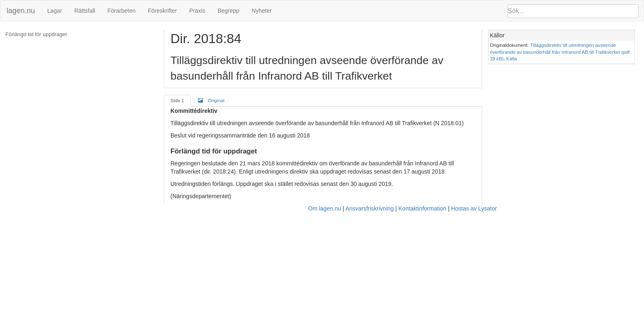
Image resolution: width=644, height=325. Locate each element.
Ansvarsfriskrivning (369, 208)
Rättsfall (85, 11)
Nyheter (262, 11)
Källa (512, 58)
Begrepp (229, 11)
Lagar (55, 11)
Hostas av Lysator (474, 208)
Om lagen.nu (324, 208)
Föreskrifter (162, 11)
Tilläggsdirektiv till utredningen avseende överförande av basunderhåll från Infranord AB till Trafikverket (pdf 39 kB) (560, 52)
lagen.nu (21, 11)
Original (211, 100)
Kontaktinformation (422, 208)
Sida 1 (177, 100)
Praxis (197, 11)
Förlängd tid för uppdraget (36, 34)
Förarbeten (121, 11)
